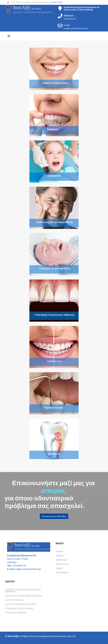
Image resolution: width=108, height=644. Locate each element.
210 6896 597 (70, 19)
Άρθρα (59, 568)
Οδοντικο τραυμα (14, 600)
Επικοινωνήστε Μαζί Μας (54, 516)
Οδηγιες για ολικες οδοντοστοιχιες (24, 596)
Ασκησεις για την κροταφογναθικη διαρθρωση (23, 591)
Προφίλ (60, 556)
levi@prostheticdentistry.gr (76, 28)
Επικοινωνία (62, 573)
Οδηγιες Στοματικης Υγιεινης (20, 604)
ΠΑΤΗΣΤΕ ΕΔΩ (57, 2)
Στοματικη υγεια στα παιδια (19, 608)
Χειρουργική (62, 564)
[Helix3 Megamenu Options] (9, 36)
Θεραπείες (61, 560)
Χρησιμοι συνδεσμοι (16, 613)
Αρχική (59, 551)
